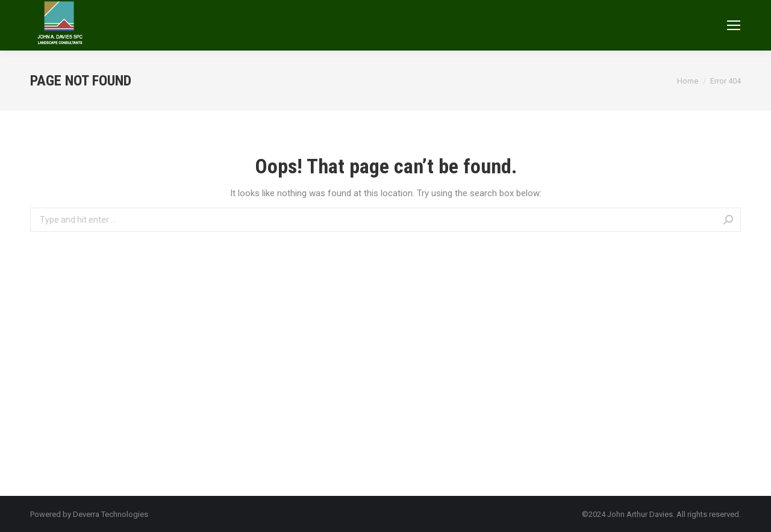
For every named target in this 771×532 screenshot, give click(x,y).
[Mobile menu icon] (734, 25)
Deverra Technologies (111, 514)
